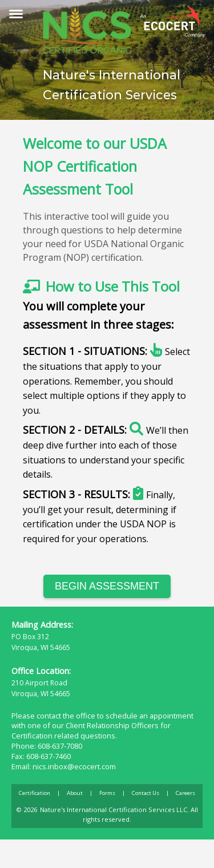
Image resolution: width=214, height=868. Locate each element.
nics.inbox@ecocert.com (74, 766)
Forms (107, 793)
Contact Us (146, 793)
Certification (35, 793)
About (75, 793)
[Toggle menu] (16, 14)
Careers (185, 793)
